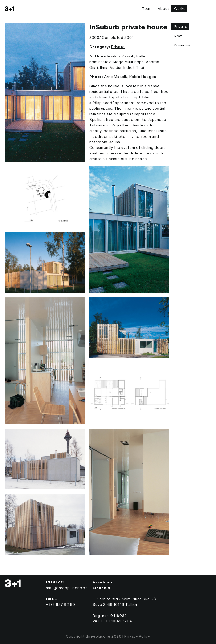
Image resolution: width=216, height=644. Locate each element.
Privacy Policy (137, 636)
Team (147, 8)
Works (180, 8)
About (163, 8)
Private (118, 47)
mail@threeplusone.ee (67, 588)
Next (178, 36)
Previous (182, 45)
